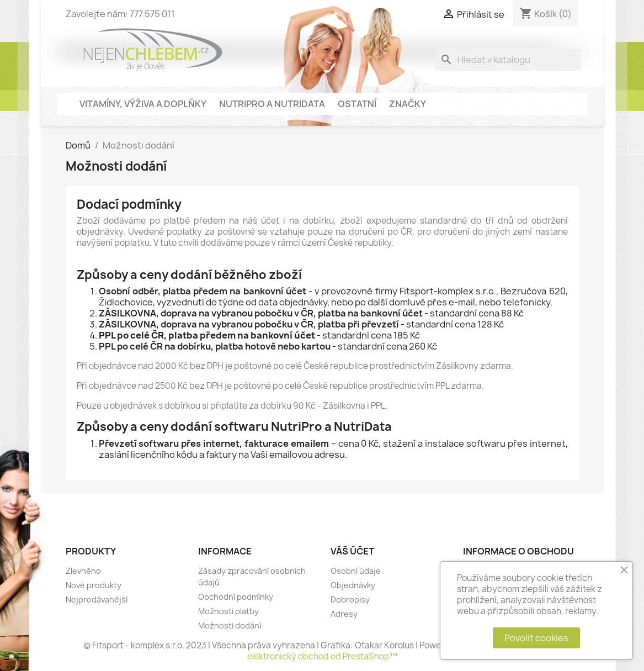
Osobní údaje (356, 571)
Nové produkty (94, 585)
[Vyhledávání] (508, 60)
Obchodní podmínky (236, 597)
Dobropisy (350, 599)
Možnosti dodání (230, 625)
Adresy (344, 614)
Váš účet (352, 551)
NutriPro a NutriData (272, 104)
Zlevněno (83, 571)
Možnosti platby (228, 611)
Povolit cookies (536, 638)
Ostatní (357, 104)
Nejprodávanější (97, 599)
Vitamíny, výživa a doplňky (143, 104)
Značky (408, 104)
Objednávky (353, 585)
